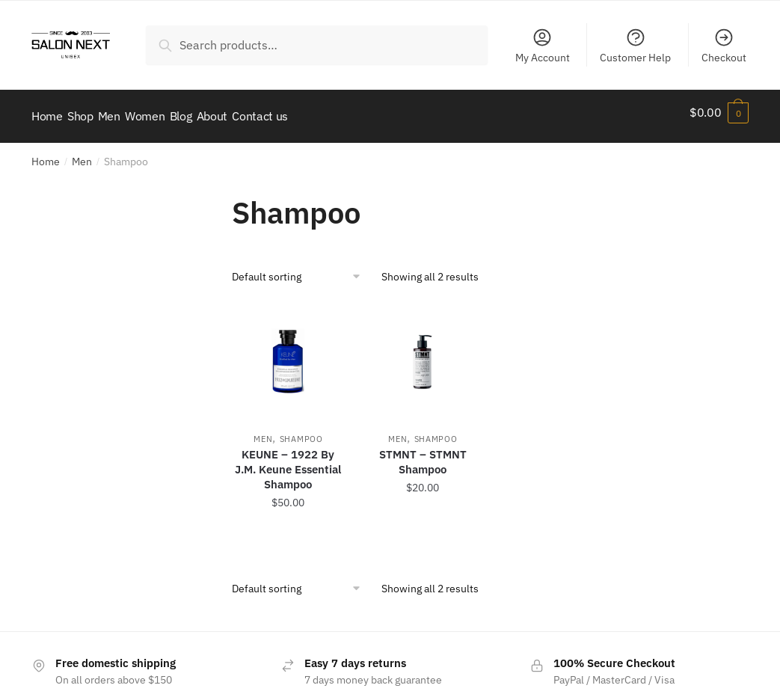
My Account (543, 46)
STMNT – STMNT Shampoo (423, 454)
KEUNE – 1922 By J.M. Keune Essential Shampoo (288, 461)
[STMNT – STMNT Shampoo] (423, 353)
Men (82, 153)
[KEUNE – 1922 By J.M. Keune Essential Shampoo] (288, 353)
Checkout (724, 46)
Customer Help (635, 46)
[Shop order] (301, 268)
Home (46, 153)
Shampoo (301, 431)
